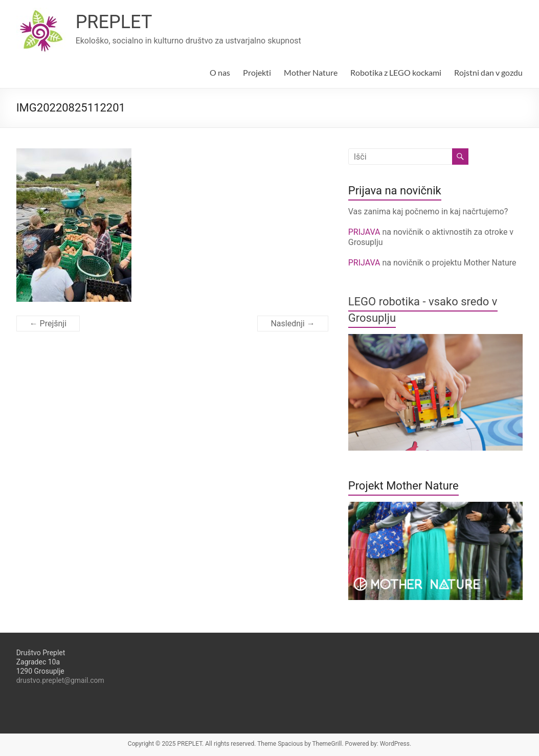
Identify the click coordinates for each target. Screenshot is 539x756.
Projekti (257, 72)
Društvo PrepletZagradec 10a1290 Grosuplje (41, 662)
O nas (220, 72)
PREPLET (114, 22)
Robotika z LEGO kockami (396, 72)
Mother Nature (311, 72)
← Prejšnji (48, 324)
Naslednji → (293, 324)
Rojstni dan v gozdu (488, 72)
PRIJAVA (365, 232)
